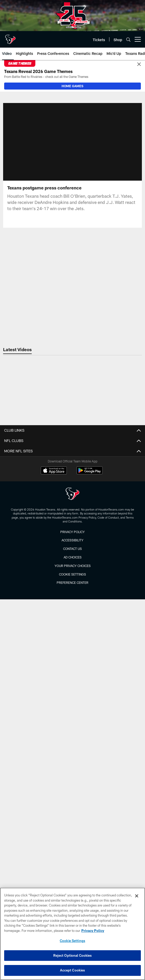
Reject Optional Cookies (73, 955)
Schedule (73, 750)
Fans (72, 589)
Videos (73, 782)
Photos (72, 570)
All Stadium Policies (73, 658)
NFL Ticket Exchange (73, 699)
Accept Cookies (73, 970)
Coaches (72, 759)
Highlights (72, 800)
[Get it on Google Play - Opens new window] (90, 844)
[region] (72, 934)
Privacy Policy (72, 470)
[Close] (139, 64)
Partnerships (72, 479)
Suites (72, 717)
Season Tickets (73, 708)
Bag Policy (73, 630)
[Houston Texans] (72, 866)
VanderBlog (73, 557)
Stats (73, 768)
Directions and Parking (72, 640)
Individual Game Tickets (73, 690)
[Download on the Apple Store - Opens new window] (54, 842)
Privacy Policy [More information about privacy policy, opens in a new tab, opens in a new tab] (93, 931)
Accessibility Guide (73, 621)
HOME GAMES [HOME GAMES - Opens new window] (72, 86)
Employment (73, 460)
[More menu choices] (138, 39)
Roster (72, 740)
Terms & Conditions (73, 507)
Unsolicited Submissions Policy (73, 488)
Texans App (72, 525)
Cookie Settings (72, 941)
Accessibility (73, 516)
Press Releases (73, 548)
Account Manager (73, 681)
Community (72, 580)
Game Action (73, 598)
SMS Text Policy (72, 497)
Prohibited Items (72, 649)
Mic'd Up (72, 791)
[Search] (128, 39)
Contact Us (73, 451)
